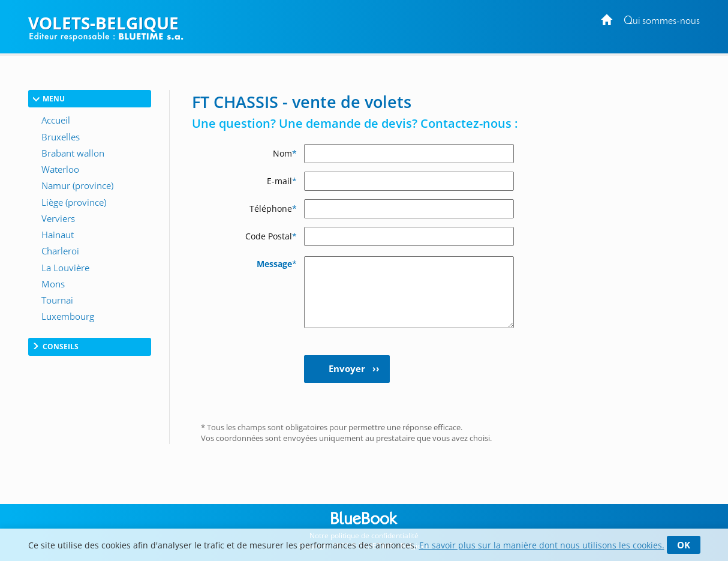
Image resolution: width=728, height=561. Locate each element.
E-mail (282, 181)
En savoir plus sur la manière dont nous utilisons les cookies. (542, 545)
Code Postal (271, 236)
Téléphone (273, 208)
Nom (285, 153)
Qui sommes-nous (662, 21)
